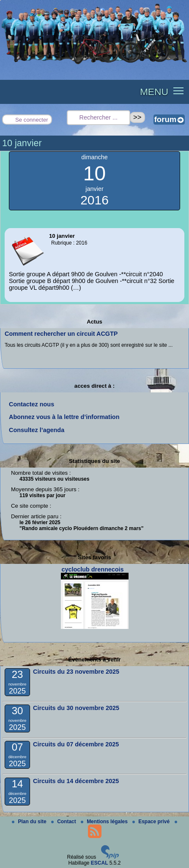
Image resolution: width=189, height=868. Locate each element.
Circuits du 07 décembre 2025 (76, 744)
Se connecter (32, 120)
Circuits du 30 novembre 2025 (76, 708)
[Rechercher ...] (99, 118)
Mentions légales (105, 822)
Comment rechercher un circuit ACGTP (61, 334)
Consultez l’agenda (37, 430)
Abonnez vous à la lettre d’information (64, 417)
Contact (64, 822)
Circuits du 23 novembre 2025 (76, 672)
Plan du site (30, 822)
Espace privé (152, 822)
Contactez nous (31, 404)
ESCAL (100, 863)
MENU (154, 92)
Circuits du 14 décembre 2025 (76, 781)
